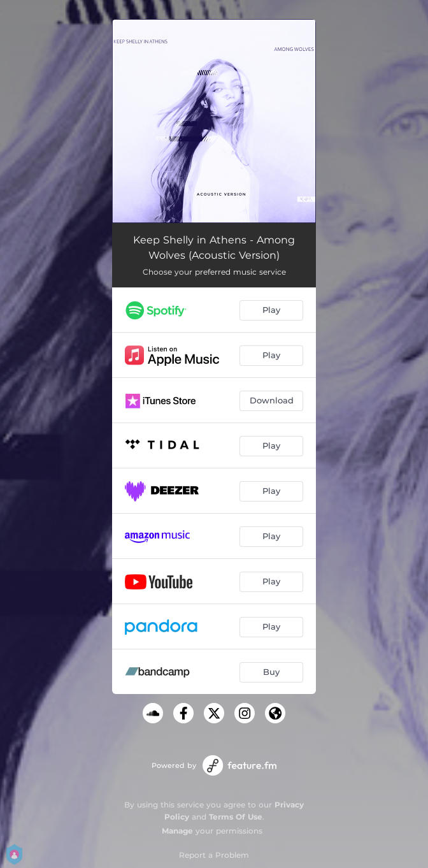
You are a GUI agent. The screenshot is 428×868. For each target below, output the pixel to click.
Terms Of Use (236, 817)
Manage (177, 831)
